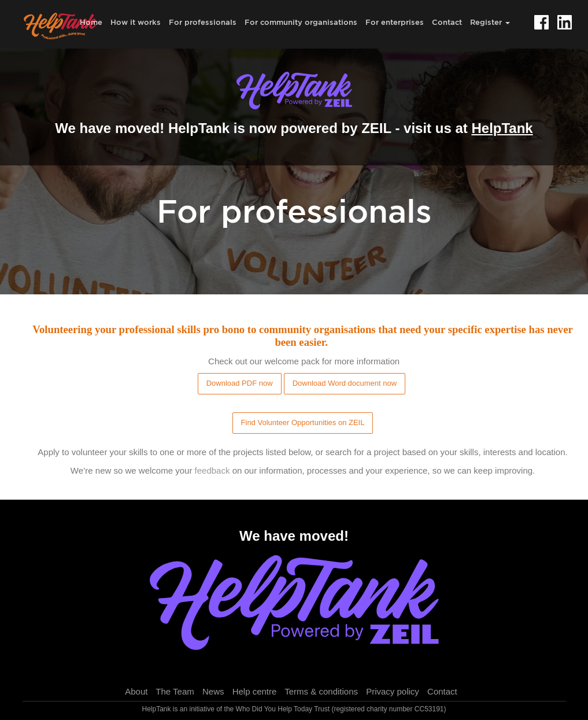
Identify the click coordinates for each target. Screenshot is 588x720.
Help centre (255, 691)
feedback (212, 470)
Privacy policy (393, 691)
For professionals (203, 22)
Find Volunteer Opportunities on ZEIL (303, 422)
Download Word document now (345, 383)
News (213, 691)
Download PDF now (240, 383)
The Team (175, 691)
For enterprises (395, 22)
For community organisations (301, 22)
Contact (447, 22)
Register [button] (490, 22)
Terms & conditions (321, 691)
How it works (136, 22)
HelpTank (502, 128)
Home (91, 22)
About (136, 691)
